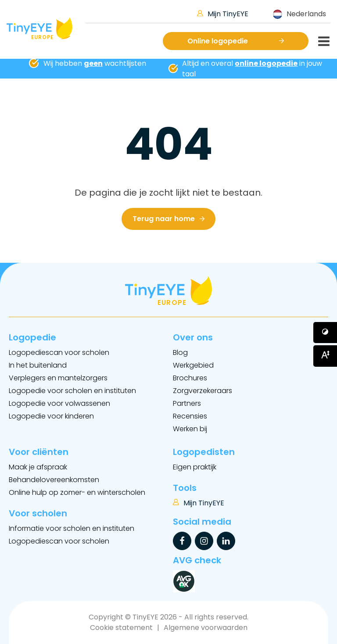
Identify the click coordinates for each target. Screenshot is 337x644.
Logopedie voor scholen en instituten (72, 391)
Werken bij (190, 429)
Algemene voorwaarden (206, 628)
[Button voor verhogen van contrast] (325, 333)
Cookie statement (121, 628)
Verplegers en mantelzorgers (58, 378)
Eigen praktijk (195, 467)
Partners (187, 403)
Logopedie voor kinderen (51, 416)
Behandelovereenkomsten (54, 480)
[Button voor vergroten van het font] (325, 356)
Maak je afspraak (38, 467)
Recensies (190, 416)
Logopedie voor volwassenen (59, 403)
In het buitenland (38, 365)
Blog (180, 352)
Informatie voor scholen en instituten (72, 528)
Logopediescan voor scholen (59, 352)
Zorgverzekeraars (203, 391)
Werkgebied (193, 365)
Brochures (190, 378)
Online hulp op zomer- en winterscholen (77, 492)
